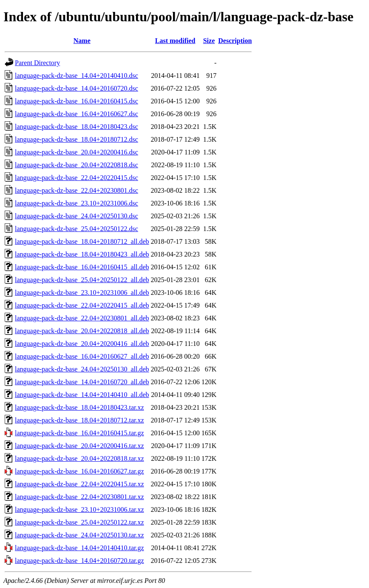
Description (235, 41)
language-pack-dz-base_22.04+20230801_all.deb (82, 318)
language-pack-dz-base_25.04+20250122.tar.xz (79, 522)
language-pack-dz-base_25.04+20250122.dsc (77, 229)
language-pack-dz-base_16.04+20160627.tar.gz (79, 471)
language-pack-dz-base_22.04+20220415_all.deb (82, 305)
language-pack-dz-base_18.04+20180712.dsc (77, 139)
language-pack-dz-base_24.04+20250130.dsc (77, 216)
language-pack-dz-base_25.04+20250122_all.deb (82, 280)
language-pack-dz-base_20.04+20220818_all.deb (82, 331)
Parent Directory (37, 63)
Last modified (175, 41)
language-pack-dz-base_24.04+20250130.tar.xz (79, 535)
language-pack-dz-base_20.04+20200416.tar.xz (79, 446)
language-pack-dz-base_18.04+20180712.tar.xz (79, 420)
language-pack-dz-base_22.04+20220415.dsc (77, 178)
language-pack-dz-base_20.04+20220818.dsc (77, 165)
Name (82, 41)
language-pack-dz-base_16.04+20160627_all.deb (82, 356)
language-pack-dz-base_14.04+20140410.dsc (77, 76)
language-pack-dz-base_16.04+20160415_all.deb (82, 267)
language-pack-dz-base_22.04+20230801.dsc (77, 190)
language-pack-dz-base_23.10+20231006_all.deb (82, 293)
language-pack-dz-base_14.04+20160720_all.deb (82, 382)
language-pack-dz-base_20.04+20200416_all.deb (82, 344)
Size (209, 41)
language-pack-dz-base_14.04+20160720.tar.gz (79, 561)
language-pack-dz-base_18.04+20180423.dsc (77, 127)
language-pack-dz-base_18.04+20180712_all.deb (82, 241)
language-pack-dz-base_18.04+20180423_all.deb (82, 254)
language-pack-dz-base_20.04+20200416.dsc (77, 152)
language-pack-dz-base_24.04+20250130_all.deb (82, 369)
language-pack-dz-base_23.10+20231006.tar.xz (79, 510)
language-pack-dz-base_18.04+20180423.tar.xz (79, 407)
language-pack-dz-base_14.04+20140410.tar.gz (79, 548)
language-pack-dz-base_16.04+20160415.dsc (77, 101)
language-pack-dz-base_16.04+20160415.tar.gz (79, 433)
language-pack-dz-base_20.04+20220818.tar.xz (79, 458)
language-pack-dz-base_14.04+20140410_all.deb (82, 395)
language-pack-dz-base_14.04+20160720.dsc (77, 88)
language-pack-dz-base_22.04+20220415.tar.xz (79, 484)
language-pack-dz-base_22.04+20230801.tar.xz (79, 497)
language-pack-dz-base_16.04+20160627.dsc (77, 114)
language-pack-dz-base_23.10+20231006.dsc (77, 203)
